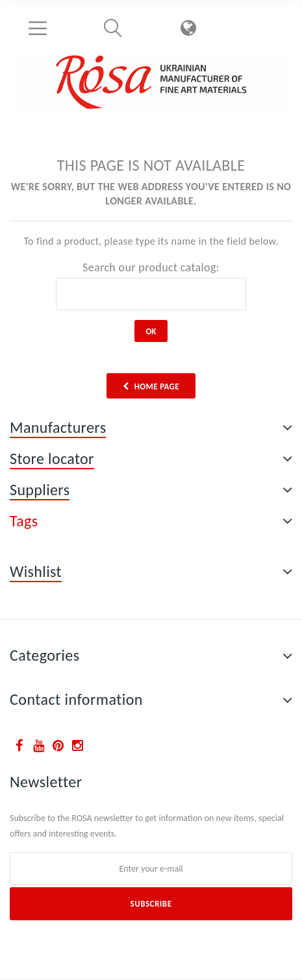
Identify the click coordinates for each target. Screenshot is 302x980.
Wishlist (36, 571)
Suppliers (40, 490)
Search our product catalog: (151, 267)
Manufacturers (58, 427)
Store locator (52, 459)
